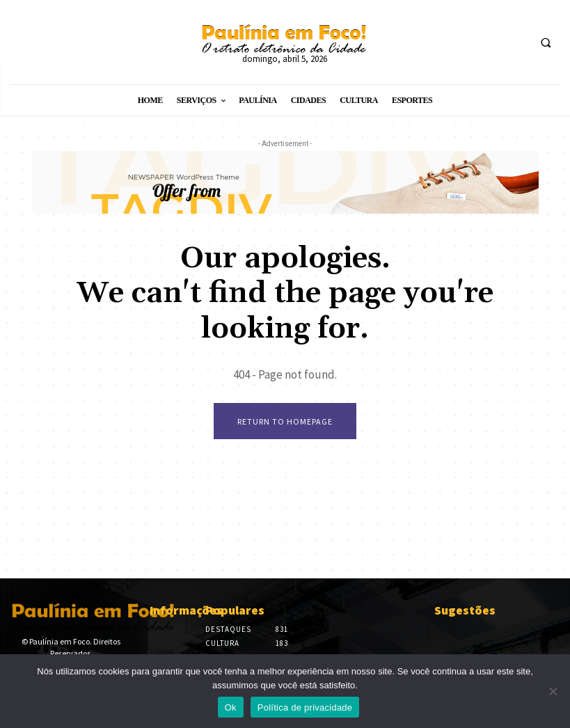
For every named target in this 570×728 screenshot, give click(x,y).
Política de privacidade (305, 707)
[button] (546, 42)
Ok (231, 707)
